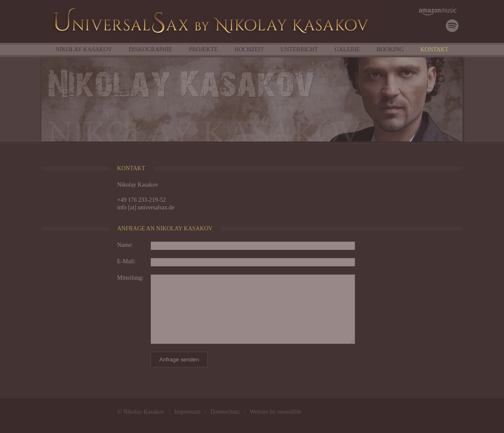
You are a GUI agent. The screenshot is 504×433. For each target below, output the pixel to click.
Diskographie (150, 49)
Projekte (203, 49)
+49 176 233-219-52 (141, 200)
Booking (390, 49)
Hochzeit (249, 49)
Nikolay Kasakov (84, 49)
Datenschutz (225, 412)
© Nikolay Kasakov (141, 412)
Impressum (188, 412)
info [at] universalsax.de (146, 207)
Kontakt (434, 49)
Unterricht (299, 49)
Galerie (347, 49)
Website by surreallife (275, 412)
